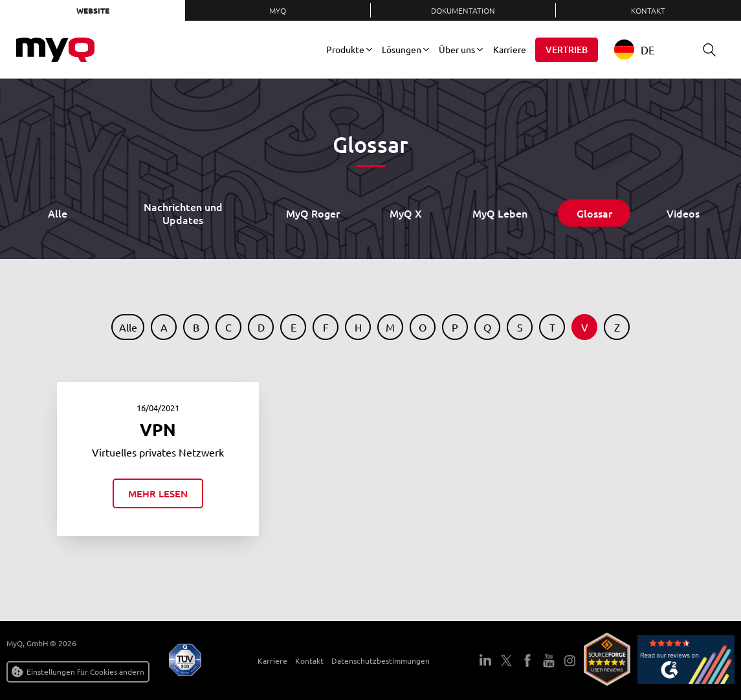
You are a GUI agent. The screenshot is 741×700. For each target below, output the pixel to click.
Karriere (510, 49)
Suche (705, 50)
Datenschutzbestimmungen (373, 660)
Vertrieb (567, 50)
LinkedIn (485, 660)
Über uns (457, 49)
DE (635, 50)
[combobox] (644, 50)
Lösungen (402, 49)
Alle (58, 213)
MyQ (278, 10)
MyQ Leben (500, 213)
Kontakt (648, 10)
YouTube (549, 660)
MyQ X (406, 213)
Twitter (507, 660)
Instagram (570, 660)
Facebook (527, 660)
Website (93, 10)
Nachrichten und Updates (183, 213)
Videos (683, 213)
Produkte (345, 49)
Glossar (594, 213)
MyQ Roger (313, 213)
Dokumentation (463, 10)
